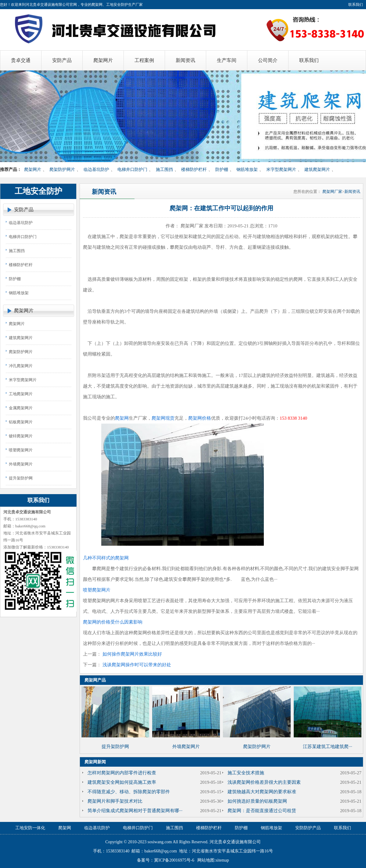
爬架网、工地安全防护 (110, 5)
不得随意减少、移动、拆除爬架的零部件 (129, 792)
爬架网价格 (200, 418)
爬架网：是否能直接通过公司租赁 (262, 811)
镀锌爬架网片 (21, 436)
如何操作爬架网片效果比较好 (132, 654)
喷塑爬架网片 (21, 450)
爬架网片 (33, 170)
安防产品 (24, 210)
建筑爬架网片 (317, 170)
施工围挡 (164, 170)
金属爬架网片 (21, 408)
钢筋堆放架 (247, 170)
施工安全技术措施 (246, 773)
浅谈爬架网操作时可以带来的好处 (137, 665)
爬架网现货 (163, 418)
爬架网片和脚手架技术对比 (115, 801)
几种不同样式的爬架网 (106, 558)
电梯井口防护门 (132, 170)
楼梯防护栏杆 (194, 170)
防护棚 (222, 170)
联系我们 (356, 5)
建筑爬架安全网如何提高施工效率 (122, 782)
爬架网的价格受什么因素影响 (113, 622)
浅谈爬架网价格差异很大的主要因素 (264, 782)
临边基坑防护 (96, 170)
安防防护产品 (308, 828)
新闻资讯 (352, 192)
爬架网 (122, 418)
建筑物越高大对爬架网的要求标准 (262, 792)
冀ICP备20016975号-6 (174, 860)
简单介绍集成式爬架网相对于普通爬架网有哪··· (135, 811)
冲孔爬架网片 (21, 366)
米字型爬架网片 (281, 170)
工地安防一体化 (30, 828)
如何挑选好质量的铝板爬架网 (257, 801)
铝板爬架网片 (21, 422)
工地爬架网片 (21, 394)
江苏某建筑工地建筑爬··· (327, 747)
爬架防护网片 (62, 170)
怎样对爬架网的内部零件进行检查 (122, 773)
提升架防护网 (21, 478)
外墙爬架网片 (21, 464)
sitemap (222, 860)
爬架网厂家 (332, 192)
